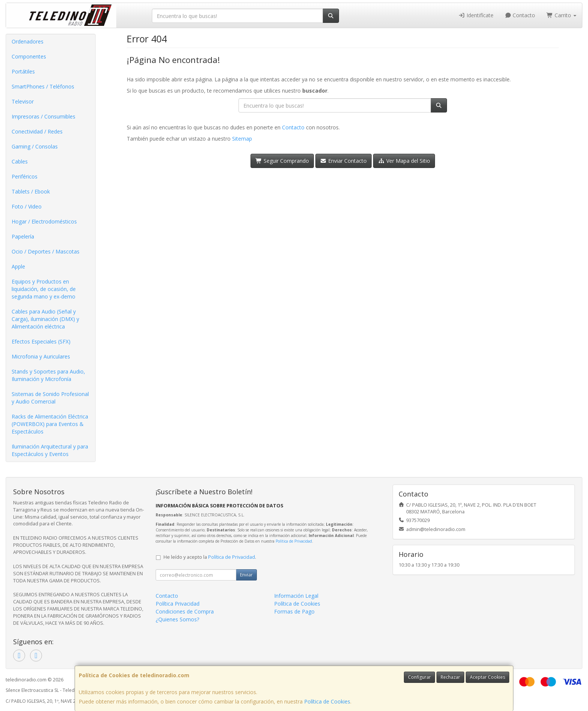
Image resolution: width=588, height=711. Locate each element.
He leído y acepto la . (210, 557)
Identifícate (476, 15)
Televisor (23, 101)
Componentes (29, 56)
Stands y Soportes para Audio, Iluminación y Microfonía (48, 375)
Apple (18, 266)
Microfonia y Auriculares (41, 356)
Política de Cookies (327, 701)
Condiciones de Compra (185, 611)
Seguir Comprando (282, 161)
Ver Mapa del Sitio (404, 161)
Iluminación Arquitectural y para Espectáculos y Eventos (50, 450)
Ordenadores (28, 41)
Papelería (23, 236)
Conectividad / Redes (37, 131)
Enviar (246, 575)
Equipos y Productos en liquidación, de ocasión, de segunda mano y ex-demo (44, 289)
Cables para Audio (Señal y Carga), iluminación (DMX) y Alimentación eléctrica (45, 319)
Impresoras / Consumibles (43, 116)
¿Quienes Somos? (177, 619)
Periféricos (25, 176)
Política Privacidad (178, 604)
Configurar (419, 677)
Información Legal (296, 596)
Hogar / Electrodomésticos (44, 221)
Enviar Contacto (344, 161)
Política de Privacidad (294, 541)
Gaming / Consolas (35, 146)
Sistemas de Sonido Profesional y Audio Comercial (50, 398)
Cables (20, 161)
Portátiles (23, 71)
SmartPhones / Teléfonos (43, 86)
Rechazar (450, 677)
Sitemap (242, 139)
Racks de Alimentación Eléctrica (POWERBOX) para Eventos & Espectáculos (50, 424)
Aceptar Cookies (487, 677)
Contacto (520, 15)
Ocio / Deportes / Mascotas (46, 251)
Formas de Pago (294, 611)
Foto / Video (27, 206)
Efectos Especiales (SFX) (41, 341)
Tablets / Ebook (31, 191)
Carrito (561, 15)
